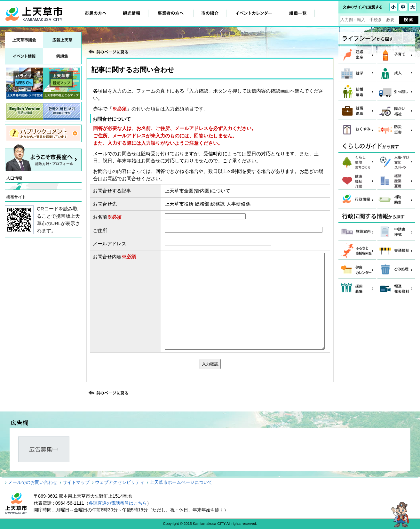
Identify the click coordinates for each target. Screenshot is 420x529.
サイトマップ (76, 482)
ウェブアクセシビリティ (120, 482)
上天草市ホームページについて (181, 482)
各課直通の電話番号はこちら (118, 503)
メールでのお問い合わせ (33, 482)
